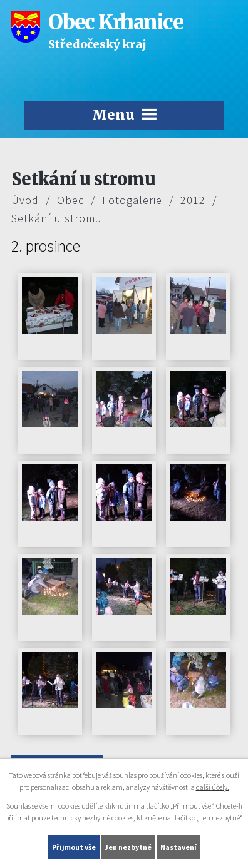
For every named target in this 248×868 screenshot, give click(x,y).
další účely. (213, 787)
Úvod (25, 200)
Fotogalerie (132, 200)
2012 (193, 200)
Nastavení (178, 847)
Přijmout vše (74, 847)
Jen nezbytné (128, 847)
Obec (70, 200)
